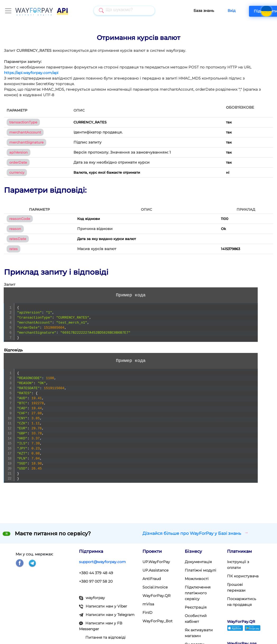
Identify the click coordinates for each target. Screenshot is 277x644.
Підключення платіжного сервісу (198, 593)
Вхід (221, 11)
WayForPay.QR (156, 596)
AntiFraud (152, 579)
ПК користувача (243, 576)
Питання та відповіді (105, 637)
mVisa (148, 604)
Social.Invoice (155, 587)
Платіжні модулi (200, 570)
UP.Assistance (155, 570)
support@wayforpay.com (102, 562)
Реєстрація (196, 607)
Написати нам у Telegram (107, 615)
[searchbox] (120, 10)
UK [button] (267, 12)
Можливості (197, 579)
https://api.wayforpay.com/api (31, 73)
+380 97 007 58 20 (96, 581)
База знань (193, 11)
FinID (147, 613)
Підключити (255, 11)
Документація (198, 562)
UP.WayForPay (156, 562)
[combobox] (119, 11)
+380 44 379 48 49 (96, 573)
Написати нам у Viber (103, 606)
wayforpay (92, 598)
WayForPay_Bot (158, 621)
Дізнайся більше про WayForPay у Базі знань (195, 533)
